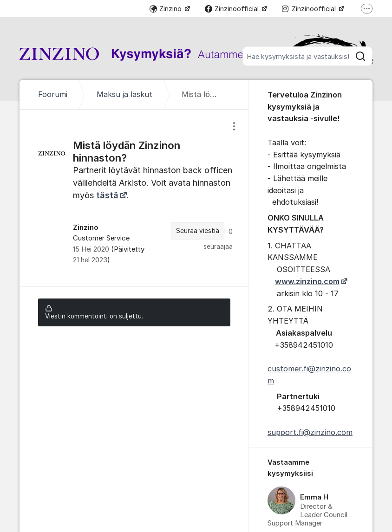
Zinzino (167, 9)
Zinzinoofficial (233, 9)
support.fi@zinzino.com (310, 432)
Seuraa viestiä (198, 231)
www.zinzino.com (307, 281)
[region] (134, 198)
